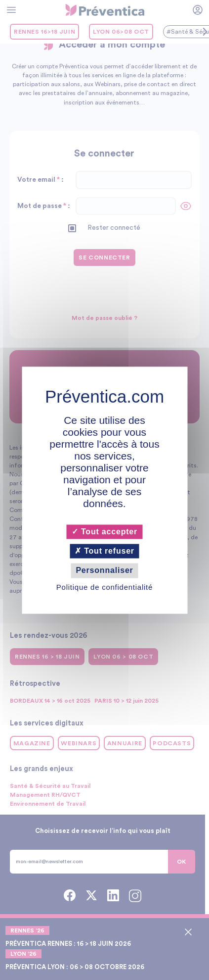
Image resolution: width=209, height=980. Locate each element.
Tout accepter (104, 532)
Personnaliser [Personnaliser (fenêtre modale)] (104, 571)
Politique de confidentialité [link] (104, 587)
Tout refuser (104, 551)
